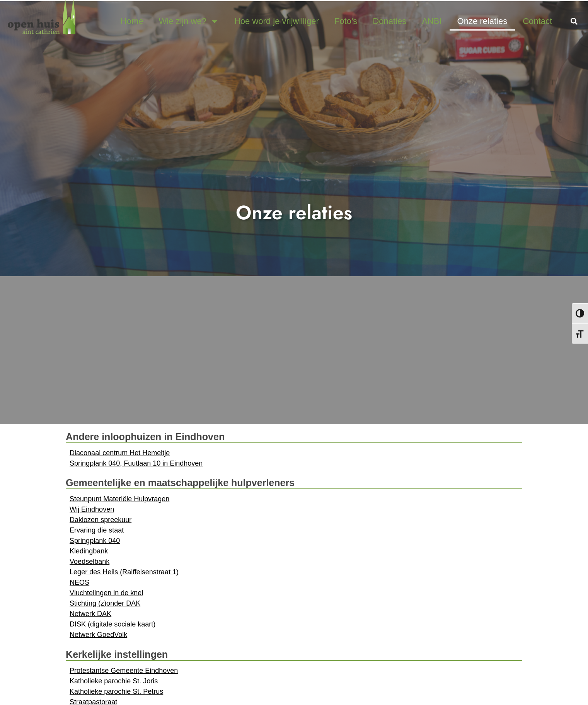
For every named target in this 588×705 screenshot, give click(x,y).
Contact (537, 21)
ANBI (432, 21)
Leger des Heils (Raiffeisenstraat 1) (124, 572)
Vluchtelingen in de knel (106, 593)
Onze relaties (482, 21)
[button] (574, 21)
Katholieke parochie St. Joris (114, 681)
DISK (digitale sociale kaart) (112, 624)
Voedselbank (89, 562)
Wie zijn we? (189, 21)
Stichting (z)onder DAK (105, 603)
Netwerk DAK (90, 614)
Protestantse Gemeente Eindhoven (124, 671)
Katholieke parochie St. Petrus (116, 691)
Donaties (389, 21)
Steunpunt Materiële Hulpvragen (119, 499)
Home (132, 21)
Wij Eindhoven (92, 509)
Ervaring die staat (97, 530)
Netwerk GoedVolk (98, 635)
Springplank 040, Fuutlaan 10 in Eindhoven (136, 463)
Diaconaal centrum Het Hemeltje (120, 453)
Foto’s (346, 21)
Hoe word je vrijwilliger (277, 21)
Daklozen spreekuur (101, 520)
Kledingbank (89, 551)
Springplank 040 (95, 541)
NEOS (79, 582)
